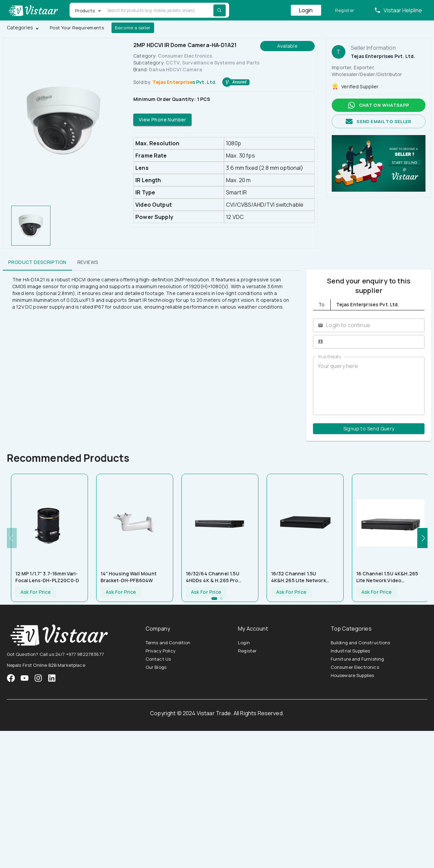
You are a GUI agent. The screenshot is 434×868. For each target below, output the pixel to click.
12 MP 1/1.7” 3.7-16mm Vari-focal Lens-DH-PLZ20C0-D (47, 577)
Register (345, 10)
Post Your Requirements (77, 28)
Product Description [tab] (37, 262)
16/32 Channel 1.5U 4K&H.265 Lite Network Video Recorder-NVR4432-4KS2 (303, 577)
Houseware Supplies (353, 675)
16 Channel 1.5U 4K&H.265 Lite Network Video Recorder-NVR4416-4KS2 (387, 577)
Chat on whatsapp (379, 105)
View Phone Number (162, 120)
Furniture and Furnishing (357, 659)
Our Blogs (156, 667)
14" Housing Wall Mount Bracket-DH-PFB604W (129, 577)
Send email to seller (379, 122)
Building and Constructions (361, 643)
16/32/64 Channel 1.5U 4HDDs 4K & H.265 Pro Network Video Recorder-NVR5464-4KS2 (216, 577)
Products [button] (85, 11)
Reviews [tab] (88, 262)
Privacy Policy (161, 651)
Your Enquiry (329, 357)
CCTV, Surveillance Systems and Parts (213, 63)
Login (306, 10)
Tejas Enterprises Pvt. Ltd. (184, 82)
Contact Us (158, 659)
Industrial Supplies (350, 651)
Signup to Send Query (369, 429)
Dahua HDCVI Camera (176, 69)
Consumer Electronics (185, 56)
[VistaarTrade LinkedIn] (52, 678)
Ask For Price (36, 592)
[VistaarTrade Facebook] (11, 678)
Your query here (369, 386)
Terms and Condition (168, 643)
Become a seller (133, 28)
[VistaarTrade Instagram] (25, 678)
